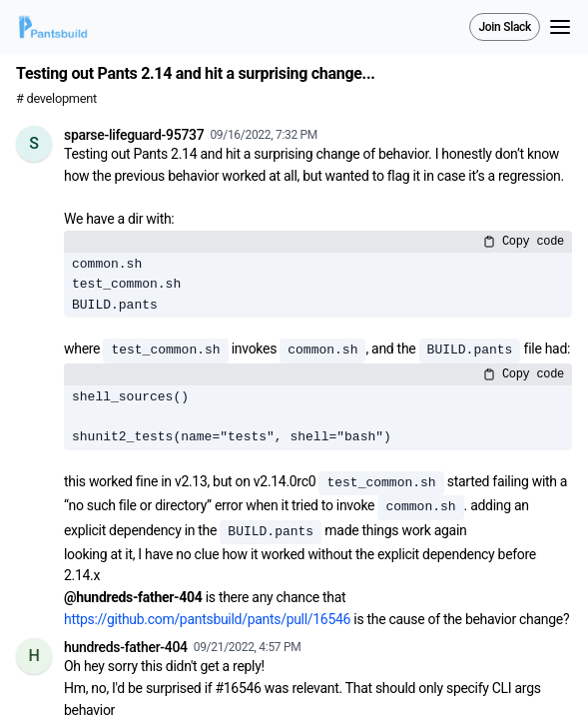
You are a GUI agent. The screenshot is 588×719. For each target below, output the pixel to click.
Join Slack (505, 27)
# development (56, 98)
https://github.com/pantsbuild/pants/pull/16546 (207, 619)
